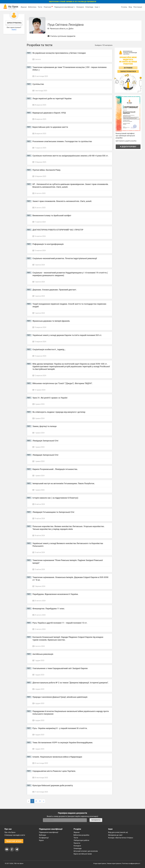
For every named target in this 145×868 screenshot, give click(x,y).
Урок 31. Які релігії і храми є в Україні (50, 398)
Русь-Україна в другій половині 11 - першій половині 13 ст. (60, 623)
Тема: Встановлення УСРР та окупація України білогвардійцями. (63, 743)
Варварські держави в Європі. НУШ (49, 113)
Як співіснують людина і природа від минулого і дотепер (59, 412)
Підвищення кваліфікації (65, 7)
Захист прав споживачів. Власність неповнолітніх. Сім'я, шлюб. (62, 201)
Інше (97, 7)
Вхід (130, 7)
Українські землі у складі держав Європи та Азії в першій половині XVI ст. (67, 335)
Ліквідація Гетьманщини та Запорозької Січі (53, 512)
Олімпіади (78, 848)
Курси (41, 840)
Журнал (24, 7)
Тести (40, 7)
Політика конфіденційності (131, 863)
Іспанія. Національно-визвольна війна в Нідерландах (57, 757)
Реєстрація (138, 7)
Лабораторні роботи (81, 840)
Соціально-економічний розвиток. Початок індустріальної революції (65, 258)
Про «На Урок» (10, 832)
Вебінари (43, 835)
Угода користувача (100, 863)
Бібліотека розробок (82, 835)
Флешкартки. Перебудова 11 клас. (49, 609)
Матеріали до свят (115, 835)
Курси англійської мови (83, 854)
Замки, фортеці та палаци (45, 426)
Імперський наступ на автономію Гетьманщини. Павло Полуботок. (64, 483)
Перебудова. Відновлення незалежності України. (55, 594)
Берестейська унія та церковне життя (50, 127)
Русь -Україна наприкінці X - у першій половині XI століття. (60, 728)
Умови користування (114, 863)
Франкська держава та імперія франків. (51, 321)
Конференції (44, 838)
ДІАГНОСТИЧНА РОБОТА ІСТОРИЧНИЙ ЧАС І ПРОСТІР (58, 230)
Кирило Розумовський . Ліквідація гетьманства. (55, 469)
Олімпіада (89, 7)
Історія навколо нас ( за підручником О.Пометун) (55, 498)
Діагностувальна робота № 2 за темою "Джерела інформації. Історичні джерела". (71, 683)
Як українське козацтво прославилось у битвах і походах (59, 53)
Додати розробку (128, 147)
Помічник (48, 7)
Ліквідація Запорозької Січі (45, 441)
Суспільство (38, 84)
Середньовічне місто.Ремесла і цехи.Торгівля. (54, 771)
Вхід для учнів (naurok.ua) (118, 832)
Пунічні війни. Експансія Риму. (47, 170)
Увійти (14, 30)
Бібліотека (32, 7)
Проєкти (77, 843)
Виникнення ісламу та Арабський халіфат (52, 215)
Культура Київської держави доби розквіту (53, 785)
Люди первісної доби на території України (52, 98)
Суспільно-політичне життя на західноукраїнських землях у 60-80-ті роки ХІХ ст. (70, 156)
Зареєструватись (14, 23)
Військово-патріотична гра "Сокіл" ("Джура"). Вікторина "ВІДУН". (63, 383)
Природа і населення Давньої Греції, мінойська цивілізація (60, 697)
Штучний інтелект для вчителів (86, 851)
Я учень (124, 7)
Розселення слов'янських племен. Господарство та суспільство (62, 141)
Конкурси (80, 7)
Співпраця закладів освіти (15, 835)
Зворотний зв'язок (14, 841)
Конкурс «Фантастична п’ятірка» (121, 838)
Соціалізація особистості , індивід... (49, 349)
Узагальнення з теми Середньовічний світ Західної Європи (60, 668)
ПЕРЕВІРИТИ (96, 820)
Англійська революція (43, 654)
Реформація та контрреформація (48, 244)
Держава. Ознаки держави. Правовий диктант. (55, 290)
